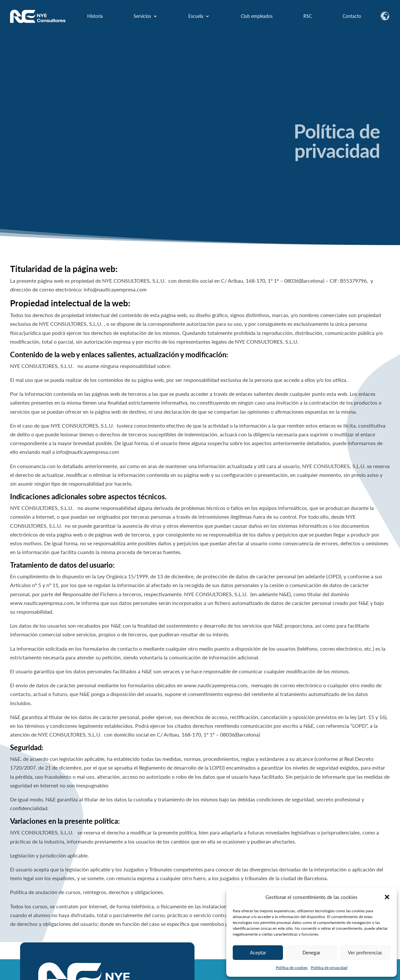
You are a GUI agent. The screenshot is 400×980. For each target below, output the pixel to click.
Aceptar (258, 952)
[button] (387, 897)
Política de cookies (292, 968)
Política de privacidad (329, 968)
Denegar (311, 952)
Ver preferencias (365, 952)
